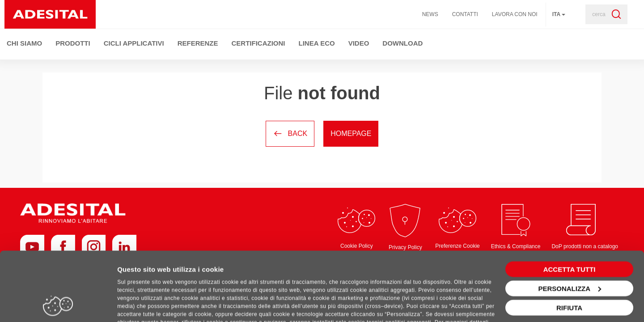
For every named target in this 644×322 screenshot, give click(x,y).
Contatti (465, 14)
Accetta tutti (570, 230)
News (430, 14)
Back (290, 133)
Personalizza (570, 249)
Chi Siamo (24, 43)
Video (359, 43)
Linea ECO (317, 43)
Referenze (198, 43)
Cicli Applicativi (134, 43)
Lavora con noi (515, 14)
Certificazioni (258, 43)
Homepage (351, 133)
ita (559, 14)
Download (402, 43)
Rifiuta (569, 269)
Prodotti (73, 43)
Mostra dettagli (141, 304)
